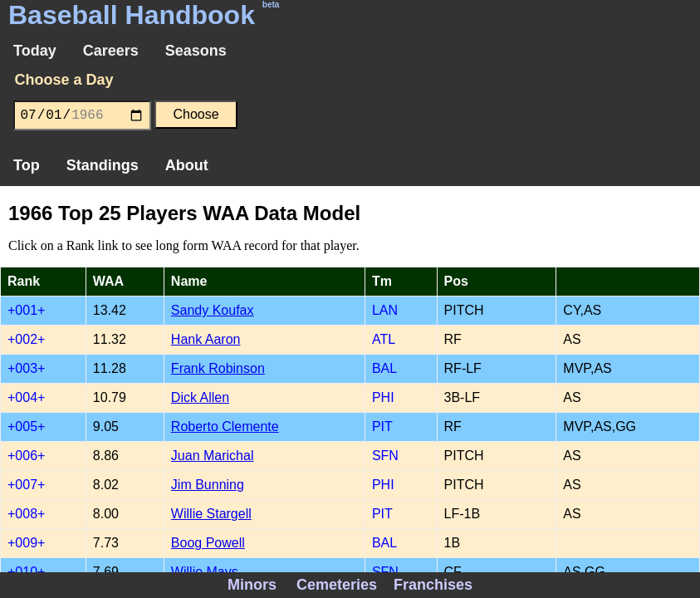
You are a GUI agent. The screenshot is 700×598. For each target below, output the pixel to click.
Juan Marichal (213, 456)
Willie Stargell (211, 514)
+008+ (26, 514)
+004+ (26, 397)
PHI (383, 397)
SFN (385, 456)
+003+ (26, 368)
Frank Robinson (218, 368)
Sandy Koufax (213, 310)
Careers (111, 51)
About (187, 165)
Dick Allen (200, 397)
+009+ (26, 543)
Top (27, 165)
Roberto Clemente (225, 426)
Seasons (196, 51)
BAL (384, 368)
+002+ (26, 339)
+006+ (26, 456)
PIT (382, 426)
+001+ (26, 310)
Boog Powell (208, 543)
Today (35, 51)
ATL (384, 339)
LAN (385, 310)
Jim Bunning (208, 485)
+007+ (26, 485)
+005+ (26, 426)
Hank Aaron (206, 339)
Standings (103, 165)
